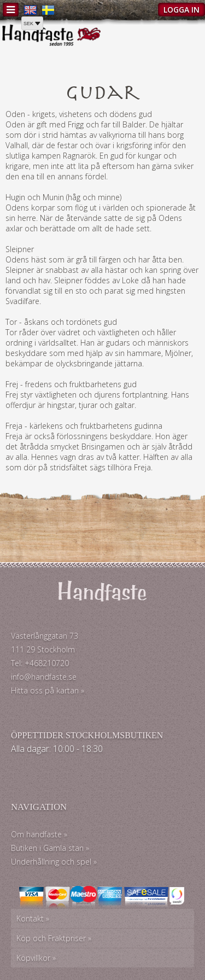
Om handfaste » (39, 834)
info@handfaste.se (44, 677)
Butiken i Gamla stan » (50, 848)
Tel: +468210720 (40, 663)
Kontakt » (33, 918)
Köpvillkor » (36, 958)
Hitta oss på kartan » (48, 690)
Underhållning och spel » (54, 862)
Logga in (181, 10)
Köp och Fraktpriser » (54, 938)
